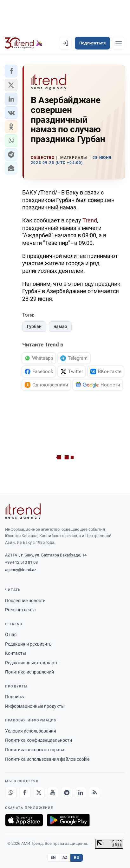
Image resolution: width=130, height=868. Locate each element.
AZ (65, 858)
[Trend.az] (24, 43)
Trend (90, 220)
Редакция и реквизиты (29, 644)
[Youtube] (53, 792)
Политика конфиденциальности (39, 740)
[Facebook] (25, 792)
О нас (11, 635)
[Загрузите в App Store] (24, 820)
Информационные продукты (35, 706)
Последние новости (25, 601)
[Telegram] (67, 792)
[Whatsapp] (11, 792)
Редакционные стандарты (32, 663)
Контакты (16, 653)
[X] (39, 792)
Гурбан (34, 326)
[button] (11, 71)
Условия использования (31, 731)
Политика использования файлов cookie (47, 759)
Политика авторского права (35, 750)
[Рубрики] (119, 43)
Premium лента (20, 610)
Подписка (15, 697)
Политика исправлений (29, 672)
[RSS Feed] (94, 792)
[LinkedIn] (81, 792)
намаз (60, 326)
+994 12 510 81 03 (21, 562)
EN (53, 858)
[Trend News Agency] (23, 511)
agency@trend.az (21, 570)
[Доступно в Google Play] (68, 820)
